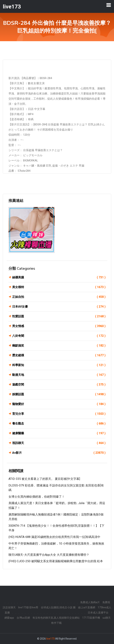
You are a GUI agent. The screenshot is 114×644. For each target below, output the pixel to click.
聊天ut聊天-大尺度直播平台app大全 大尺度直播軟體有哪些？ (49, 555)
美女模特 (59, 287)
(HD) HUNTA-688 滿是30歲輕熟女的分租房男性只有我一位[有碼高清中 (54, 537)
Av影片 (59, 453)
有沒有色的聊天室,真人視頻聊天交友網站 (56, 618)
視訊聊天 (59, 443)
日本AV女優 (59, 307)
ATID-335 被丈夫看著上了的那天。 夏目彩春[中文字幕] (44, 479)
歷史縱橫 (59, 355)
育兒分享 (59, 414)
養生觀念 (59, 424)
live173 (51, 639)
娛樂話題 (59, 394)
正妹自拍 (59, 297)
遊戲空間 (59, 385)
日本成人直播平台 (98, 613)
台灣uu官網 (23, 618)
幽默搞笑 (59, 346)
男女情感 (59, 326)
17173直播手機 (91, 618)
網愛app (9, 618)
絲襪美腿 (59, 277)
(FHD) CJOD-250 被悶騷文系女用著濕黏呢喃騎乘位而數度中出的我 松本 (56, 561)
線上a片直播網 (87, 607)
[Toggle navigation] (109, 5)
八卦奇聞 (59, 336)
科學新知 (59, 365)
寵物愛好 (59, 404)
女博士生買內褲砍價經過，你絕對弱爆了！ (37, 497)
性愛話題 (59, 316)
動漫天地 (59, 375)
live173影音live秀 (28, 607)
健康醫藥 (59, 433)
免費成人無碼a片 (90, 602)
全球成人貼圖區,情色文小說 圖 (58, 607)
